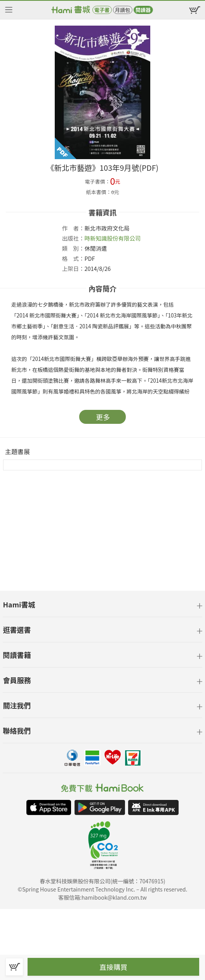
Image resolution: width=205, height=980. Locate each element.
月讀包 (122, 10)
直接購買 (113, 967)
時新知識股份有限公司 (112, 238)
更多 (103, 417)
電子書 (102, 10)
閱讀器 (143, 10)
